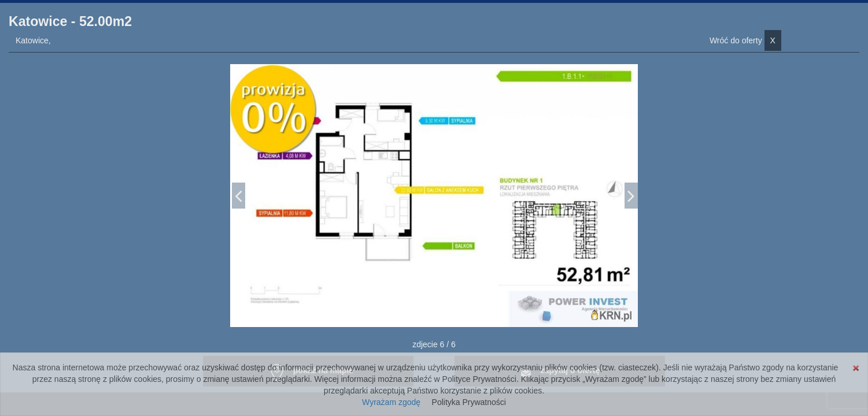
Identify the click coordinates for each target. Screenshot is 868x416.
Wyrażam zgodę (391, 402)
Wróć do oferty (745, 40)
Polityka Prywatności (469, 402)
